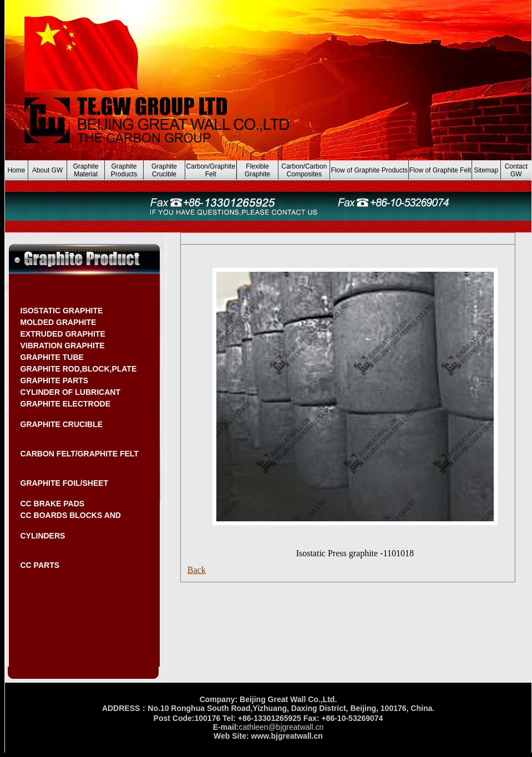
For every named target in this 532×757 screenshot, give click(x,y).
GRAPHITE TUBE (52, 357)
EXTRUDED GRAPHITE (63, 334)
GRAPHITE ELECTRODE (66, 404)
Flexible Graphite (257, 170)
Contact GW (516, 170)
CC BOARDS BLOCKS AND (71, 515)
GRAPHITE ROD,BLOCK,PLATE (79, 369)
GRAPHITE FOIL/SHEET (65, 483)
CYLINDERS (43, 536)
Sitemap (486, 170)
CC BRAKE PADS (53, 504)
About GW (47, 170)
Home (16, 170)
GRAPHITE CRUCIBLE (62, 424)
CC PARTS (40, 565)
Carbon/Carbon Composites (304, 170)
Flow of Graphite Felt (440, 170)
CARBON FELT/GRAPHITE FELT (80, 454)
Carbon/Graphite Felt (211, 170)
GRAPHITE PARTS (55, 380)
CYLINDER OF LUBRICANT (70, 392)
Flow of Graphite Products (369, 170)
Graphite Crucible (164, 170)
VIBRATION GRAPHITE (63, 346)
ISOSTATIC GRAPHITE (62, 311)
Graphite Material (86, 170)
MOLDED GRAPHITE (59, 322)
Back (197, 570)
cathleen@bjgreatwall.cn (281, 727)
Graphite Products (124, 170)
